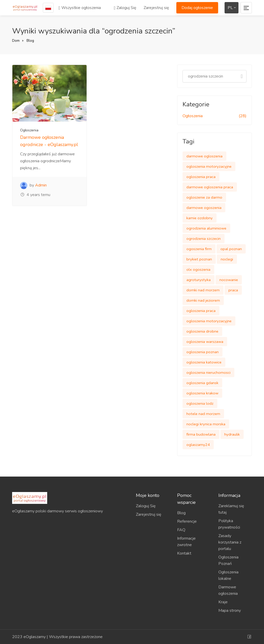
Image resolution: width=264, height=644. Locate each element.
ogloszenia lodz (200, 403)
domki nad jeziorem (203, 300)
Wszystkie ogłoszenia (80, 8)
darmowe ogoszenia (204, 208)
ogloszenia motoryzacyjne (209, 166)
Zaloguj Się (125, 8)
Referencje (187, 521)
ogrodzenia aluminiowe (206, 228)
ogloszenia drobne (202, 331)
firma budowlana (201, 434)
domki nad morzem (203, 290)
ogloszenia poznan (203, 352)
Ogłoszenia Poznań (228, 560)
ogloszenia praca (201, 177)
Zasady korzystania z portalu (230, 542)
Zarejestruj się (156, 8)
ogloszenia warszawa (205, 342)
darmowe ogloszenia (204, 156)
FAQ (181, 530)
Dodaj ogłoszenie (197, 8)
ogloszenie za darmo (204, 197)
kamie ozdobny (200, 218)
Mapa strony (230, 611)
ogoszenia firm (199, 249)
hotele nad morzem (203, 414)
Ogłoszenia (29, 130)
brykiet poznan (199, 259)
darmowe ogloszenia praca (210, 187)
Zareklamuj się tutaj (231, 509)
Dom (16, 41)
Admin (41, 185)
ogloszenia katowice (204, 362)
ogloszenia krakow (202, 393)
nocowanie (229, 280)
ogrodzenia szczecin (204, 239)
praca (233, 290)
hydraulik (232, 434)
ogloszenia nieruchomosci (208, 372)
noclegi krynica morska (206, 424)
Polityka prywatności (229, 524)
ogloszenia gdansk (202, 383)
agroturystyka (199, 280)
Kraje (223, 602)
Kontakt (184, 553)
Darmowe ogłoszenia (228, 590)
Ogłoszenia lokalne (228, 575)
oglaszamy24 (198, 445)
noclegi (227, 259)
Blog (30, 41)
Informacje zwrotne (186, 542)
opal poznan (231, 249)
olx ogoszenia (198, 269)
